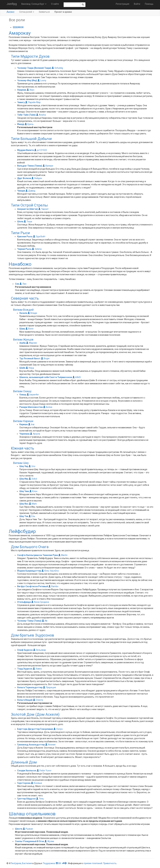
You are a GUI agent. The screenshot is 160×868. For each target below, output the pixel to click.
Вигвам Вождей (23, 310)
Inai (31, 424)
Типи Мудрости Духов (30, 56)
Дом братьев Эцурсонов (32, 635)
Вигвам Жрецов (23, 339)
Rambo (53, 586)
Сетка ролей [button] (27, 12)
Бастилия (27, 863)
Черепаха (24, 434)
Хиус (31, 90)
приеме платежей (93, 863)
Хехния (50, 745)
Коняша (36, 783)
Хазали (23, 313)
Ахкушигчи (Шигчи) (27, 209)
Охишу (23, 395)
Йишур (21, 124)
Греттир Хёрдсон (26, 799)
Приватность (110, 863)
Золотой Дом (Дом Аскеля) (35, 714)
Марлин (32, 343)
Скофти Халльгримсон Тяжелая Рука (37, 555)
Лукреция (49, 687)
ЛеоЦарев (16, 863)
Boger (45, 358)
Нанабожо (20, 264)
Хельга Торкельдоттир (30, 687)
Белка (48, 407)
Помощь (149, 4)
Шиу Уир (24, 466)
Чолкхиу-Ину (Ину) (27, 80)
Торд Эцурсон (25, 669)
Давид (30, 191)
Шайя (22, 368)
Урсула (35, 434)
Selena (37, 249)
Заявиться (44, 12)
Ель (32, 516)
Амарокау (20, 33)
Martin (63, 555)
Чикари (21, 191)
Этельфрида (24, 602)
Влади (32, 313)
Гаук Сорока (24, 783)
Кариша (24, 424)
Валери (48, 166)
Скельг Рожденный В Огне (30, 841)
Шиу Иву (24, 479)
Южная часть (22, 448)
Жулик (49, 841)
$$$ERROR (18, 27)
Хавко (37, 669)
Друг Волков (24, 178)
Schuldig (57, 68)
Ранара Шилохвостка (31, 407)
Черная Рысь (24, 249)
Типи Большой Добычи (31, 139)
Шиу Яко (24, 504)
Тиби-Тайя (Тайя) (26, 115)
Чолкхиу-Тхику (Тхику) (29, 621)
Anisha (41, 115)
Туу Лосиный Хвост (30, 358)
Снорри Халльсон (27, 771)
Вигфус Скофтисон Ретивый (33, 586)
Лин (23, 284)
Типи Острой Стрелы (29, 205)
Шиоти (19, 829)
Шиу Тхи (24, 516)
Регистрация (122, 4)
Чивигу (21, 102)
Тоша (28, 221)
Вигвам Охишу (22, 391)
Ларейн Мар (33, 102)
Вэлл (29, 329)
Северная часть (25, 298)
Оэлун (58, 729)
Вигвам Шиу (21, 463)
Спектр (38, 700)
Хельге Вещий (25, 700)
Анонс (11, 12)
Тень (40, 799)
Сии (17, 284)
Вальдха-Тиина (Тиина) (30, 166)
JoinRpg (12, 4)
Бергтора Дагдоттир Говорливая (35, 729)
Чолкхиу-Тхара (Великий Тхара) (34, 68)
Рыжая (28, 829)
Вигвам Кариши (23, 421)
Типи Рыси (20, 233)
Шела (20, 221)
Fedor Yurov (44, 771)
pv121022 (41, 150)
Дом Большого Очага (30, 547)
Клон (33, 491)
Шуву (22, 329)
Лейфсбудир (22, 531)
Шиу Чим (24, 491)
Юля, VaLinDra (50, 571)
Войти (137, 4)
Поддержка (49, 863)
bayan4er (33, 395)
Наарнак (22, 90)
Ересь (29, 124)
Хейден (37, 178)
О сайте (55, 4)
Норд (30, 368)
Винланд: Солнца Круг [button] (34, 4)
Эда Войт (39, 236)
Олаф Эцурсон (25, 650)
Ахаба (22, 343)
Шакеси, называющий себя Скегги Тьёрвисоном (46, 377)
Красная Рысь (25, 236)
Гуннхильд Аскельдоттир (31, 745)
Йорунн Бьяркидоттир (29, 571)
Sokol (33, 479)
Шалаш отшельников (32, 814)
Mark (33, 504)
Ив (45, 621)
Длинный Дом (24, 762)
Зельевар (40, 650)
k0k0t (77, 377)
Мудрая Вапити (25, 150)
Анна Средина (40, 602)
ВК (60, 863)
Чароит (43, 209)
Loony (42, 80)
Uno (32, 466)
